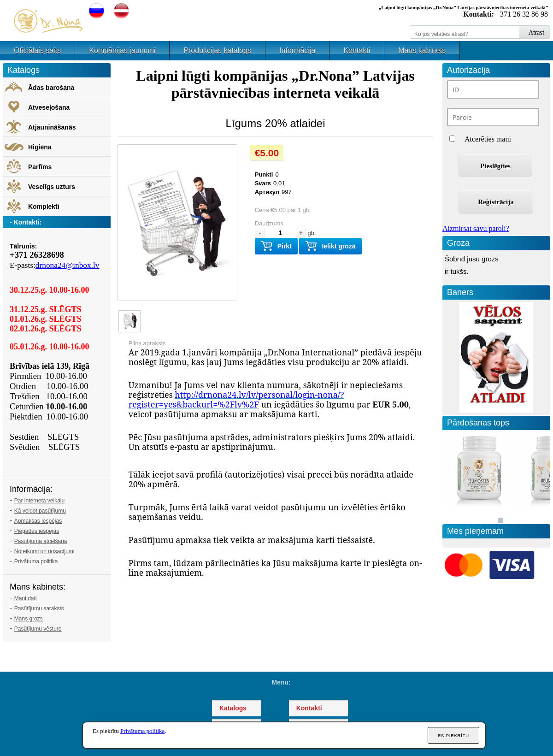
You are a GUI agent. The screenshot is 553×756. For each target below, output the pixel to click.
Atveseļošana (49, 107)
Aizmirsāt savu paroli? (476, 228)
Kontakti (357, 50)
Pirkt (276, 246)
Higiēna (40, 147)
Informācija (297, 50)
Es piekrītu (453, 735)
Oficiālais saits (37, 50)
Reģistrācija (496, 202)
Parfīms (40, 167)
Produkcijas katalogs (217, 50)
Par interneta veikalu (39, 501)
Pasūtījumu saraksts (39, 608)
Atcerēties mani (488, 139)
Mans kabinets (422, 50)
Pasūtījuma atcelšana (41, 541)
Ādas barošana (51, 88)
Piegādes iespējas (37, 531)
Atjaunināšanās (52, 127)
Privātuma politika (36, 561)
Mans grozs (29, 619)
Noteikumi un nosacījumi (44, 551)
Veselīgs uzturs (52, 187)
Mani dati (26, 598)
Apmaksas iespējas (38, 521)
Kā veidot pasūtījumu (40, 511)
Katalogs (233, 708)
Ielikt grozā (330, 246)
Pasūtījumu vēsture (38, 629)
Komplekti (44, 207)
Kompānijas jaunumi (122, 50)
